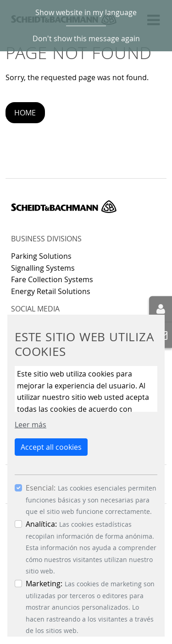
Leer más (31, 425)
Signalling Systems (43, 268)
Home (25, 113)
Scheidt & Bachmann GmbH (64, 207)
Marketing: (44, 584)
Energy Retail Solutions (51, 291)
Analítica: (41, 524)
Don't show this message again (86, 38)
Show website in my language (86, 12)
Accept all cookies (51, 447)
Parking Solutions (41, 256)
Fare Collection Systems (52, 279)
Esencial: (41, 488)
